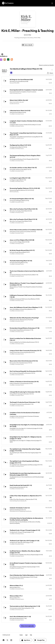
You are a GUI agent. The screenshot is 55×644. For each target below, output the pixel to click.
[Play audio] (52, 70)
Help (31, 635)
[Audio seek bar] (32, 75)
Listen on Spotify (27, 45)
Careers (21, 635)
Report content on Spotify (46, 65)
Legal (26, 635)
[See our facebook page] (4, 640)
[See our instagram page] (11, 640)
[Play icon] (11, 73)
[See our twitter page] (7, 640)
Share (50, 73)
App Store (26, 640)
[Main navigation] (52, 3)
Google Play (40, 640)
